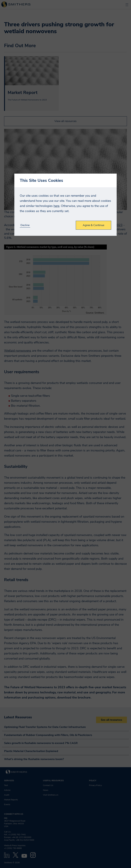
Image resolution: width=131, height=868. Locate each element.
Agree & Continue (93, 225)
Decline (25, 225)
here (56, 206)
